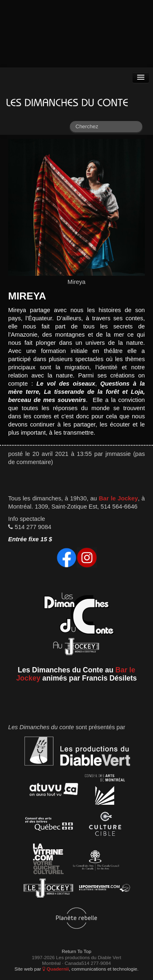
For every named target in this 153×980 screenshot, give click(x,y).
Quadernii (56, 969)
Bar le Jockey (118, 498)
